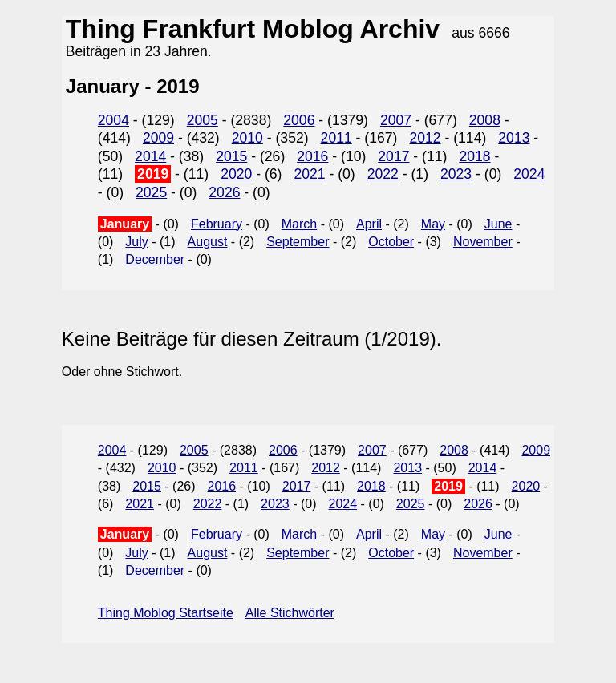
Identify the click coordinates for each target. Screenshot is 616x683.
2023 (456, 174)
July (136, 242)
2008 (485, 120)
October (391, 242)
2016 (312, 156)
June (498, 224)
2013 (514, 138)
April (369, 224)
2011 (336, 138)
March (299, 224)
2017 (393, 156)
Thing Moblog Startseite (166, 613)
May (433, 224)
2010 (247, 138)
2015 (231, 156)
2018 (474, 156)
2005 (203, 120)
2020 (236, 174)
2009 (158, 138)
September (298, 242)
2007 (396, 120)
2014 (150, 156)
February (217, 224)
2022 (383, 174)
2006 (299, 120)
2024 (529, 174)
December (155, 259)
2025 (151, 192)
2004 (113, 120)
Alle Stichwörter (290, 613)
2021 (309, 174)
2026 (224, 192)
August (208, 242)
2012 (425, 138)
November (483, 242)
